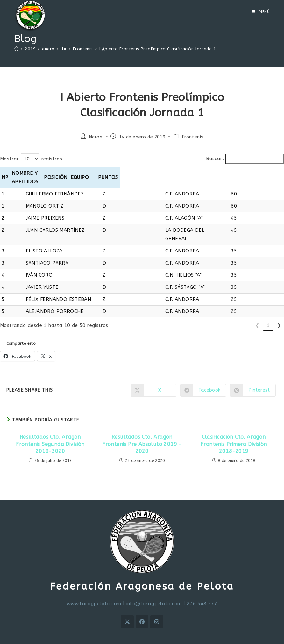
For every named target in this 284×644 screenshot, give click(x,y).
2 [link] (236, 308)
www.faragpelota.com (94, 586)
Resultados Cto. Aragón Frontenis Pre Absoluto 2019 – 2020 (142, 427)
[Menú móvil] (261, 12)
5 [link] (268, 308)
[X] (127, 605)
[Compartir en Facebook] (203, 373)
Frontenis (193, 137)
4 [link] (257, 308)
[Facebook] (142, 605)
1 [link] (225, 308)
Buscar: (215, 159)
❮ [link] (214, 308)
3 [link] (247, 308)
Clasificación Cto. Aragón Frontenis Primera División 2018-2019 (234, 427)
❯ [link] (279, 308)
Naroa (96, 137)
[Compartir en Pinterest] (253, 373)
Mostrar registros (31, 159)
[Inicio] (16, 49)
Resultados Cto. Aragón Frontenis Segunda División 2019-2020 (50, 427)
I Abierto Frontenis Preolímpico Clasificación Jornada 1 (158, 49)
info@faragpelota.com (154, 586)
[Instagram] (157, 605)
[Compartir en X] (153, 373)
